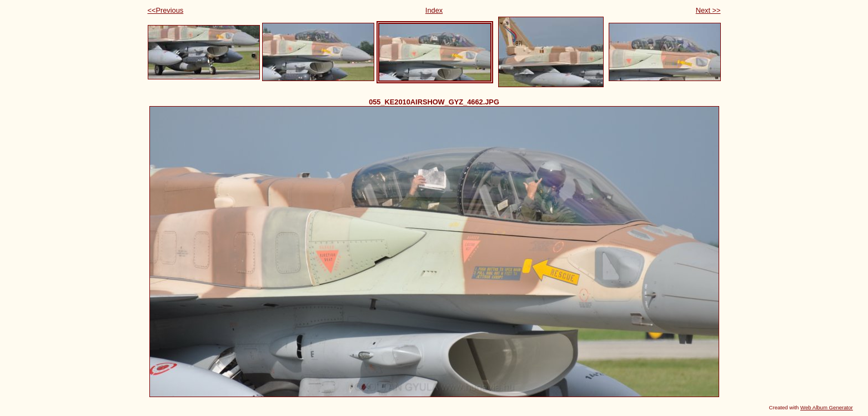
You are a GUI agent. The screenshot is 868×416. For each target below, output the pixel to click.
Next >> (708, 10)
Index (434, 10)
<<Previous (166, 10)
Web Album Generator (827, 407)
